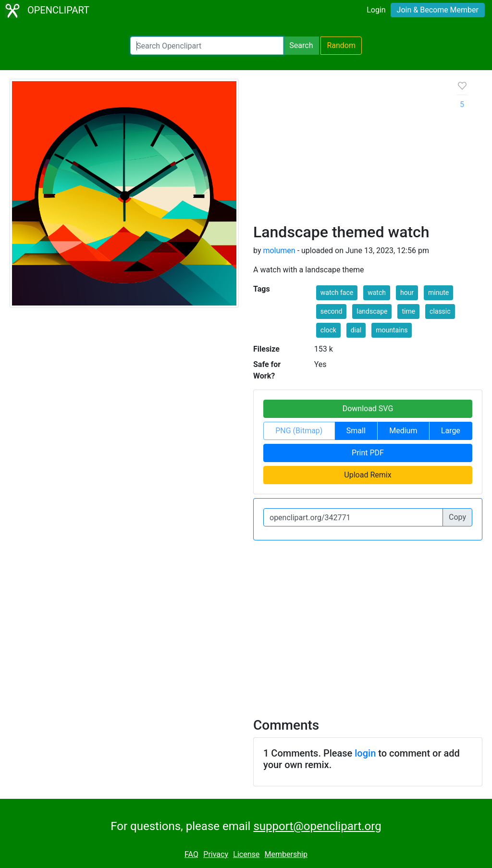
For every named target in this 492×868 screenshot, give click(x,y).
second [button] (332, 311)
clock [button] (328, 330)
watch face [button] (337, 293)
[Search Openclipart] (207, 46)
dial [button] (356, 330)
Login (376, 10)
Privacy (216, 854)
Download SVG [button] (368, 409)
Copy (457, 517)
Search (301, 45)
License (246, 854)
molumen (279, 251)
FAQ (191, 854)
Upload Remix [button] (368, 475)
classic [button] (440, 311)
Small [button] (356, 431)
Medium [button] (403, 431)
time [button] (408, 311)
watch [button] (377, 293)
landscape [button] (372, 311)
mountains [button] (392, 330)
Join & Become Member (438, 10)
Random (341, 45)
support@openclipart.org (317, 826)
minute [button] (438, 293)
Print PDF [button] (368, 453)
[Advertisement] (348, 151)
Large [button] (451, 431)
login (365, 753)
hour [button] (407, 293)
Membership (286, 854)
